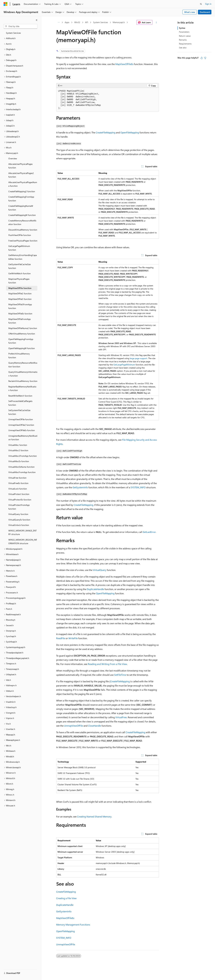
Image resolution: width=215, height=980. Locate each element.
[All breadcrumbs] (59, 22)
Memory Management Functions (73, 925)
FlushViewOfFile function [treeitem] (20, 235)
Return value (185, 36)
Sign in (208, 4)
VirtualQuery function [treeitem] (18, 514)
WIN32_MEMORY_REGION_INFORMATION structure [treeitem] (23, 542)
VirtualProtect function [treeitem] (19, 494)
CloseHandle (95, 726)
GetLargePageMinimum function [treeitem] (19, 248)
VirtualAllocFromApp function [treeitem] (22, 472)
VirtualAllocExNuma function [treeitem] (21, 467)
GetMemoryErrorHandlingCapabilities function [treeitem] (23, 257)
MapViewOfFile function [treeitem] (20, 288)
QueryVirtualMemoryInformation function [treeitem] (23, 374)
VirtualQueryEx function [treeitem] (19, 520)
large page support (139, 358)
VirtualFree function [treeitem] (17, 478)
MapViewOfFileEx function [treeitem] (20, 314)
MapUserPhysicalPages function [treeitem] (19, 281)
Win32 (77, 22)
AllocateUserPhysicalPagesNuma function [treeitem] (23, 184)
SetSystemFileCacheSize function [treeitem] (19, 412)
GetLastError (149, 532)
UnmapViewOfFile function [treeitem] (21, 419)
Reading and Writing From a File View (107, 664)
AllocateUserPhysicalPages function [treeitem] (20, 166)
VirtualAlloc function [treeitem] (18, 445)
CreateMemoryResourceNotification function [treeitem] (22, 222)
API (87, 22)
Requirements (185, 44)
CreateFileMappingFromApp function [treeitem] (21, 199)
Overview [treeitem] (13, 158)
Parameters (184, 32)
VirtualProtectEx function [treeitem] (20, 500)
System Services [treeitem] (13, 33)
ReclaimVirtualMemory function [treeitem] (23, 381)
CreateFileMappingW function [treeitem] (22, 215)
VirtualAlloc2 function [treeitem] (18, 450)
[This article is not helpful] (205, 58)
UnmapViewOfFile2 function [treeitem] (21, 425)
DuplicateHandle (95, 589)
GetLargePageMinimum (124, 365)
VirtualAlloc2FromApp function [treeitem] (23, 456)
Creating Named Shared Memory (94, 816)
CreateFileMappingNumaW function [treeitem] (21, 208)
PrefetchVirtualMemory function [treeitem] (19, 356)
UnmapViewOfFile (74, 726)
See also (183, 48)
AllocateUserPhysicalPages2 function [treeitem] (21, 175)
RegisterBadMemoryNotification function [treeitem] (22, 388)
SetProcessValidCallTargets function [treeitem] (20, 403)
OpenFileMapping (130, 132)
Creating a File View (66, 898)
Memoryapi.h (119, 22)
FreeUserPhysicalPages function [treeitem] (23, 241)
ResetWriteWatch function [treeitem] (20, 396)
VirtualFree (121, 717)
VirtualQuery (100, 570)
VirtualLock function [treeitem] (18, 489)
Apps (67, 22)
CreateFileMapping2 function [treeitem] (22, 191)
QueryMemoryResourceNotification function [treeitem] (23, 365)
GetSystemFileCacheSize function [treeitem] (19, 266)
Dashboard (205, 12)
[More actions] (156, 22)
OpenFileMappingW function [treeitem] (22, 348)
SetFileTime (120, 675)
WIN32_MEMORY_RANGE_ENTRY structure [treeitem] (22, 532)
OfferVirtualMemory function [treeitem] (22, 334)
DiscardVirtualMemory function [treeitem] (23, 230)
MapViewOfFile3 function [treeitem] (20, 299)
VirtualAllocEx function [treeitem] (19, 461)
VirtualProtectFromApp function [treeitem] (19, 507)
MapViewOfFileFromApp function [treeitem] (19, 321)
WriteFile (73, 638)
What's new (190, 12)
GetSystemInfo (80, 487)
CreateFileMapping (106, 132)
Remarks (183, 40)
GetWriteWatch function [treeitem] (19, 273)
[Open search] (201, 4)
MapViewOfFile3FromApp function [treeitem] (20, 306)
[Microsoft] (6, 4)
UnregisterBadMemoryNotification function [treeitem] (23, 438)
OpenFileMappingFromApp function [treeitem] (21, 341)
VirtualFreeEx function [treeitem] (18, 483)
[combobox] (20, 26)
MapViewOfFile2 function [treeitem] (20, 293)
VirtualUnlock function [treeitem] (19, 525)
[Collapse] (37, 20)
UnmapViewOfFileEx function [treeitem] (22, 430)
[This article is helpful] (202, 58)
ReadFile (61, 638)
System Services (100, 22)
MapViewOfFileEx (124, 64)
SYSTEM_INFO (138, 487)
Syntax (182, 28)
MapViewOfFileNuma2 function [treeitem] (23, 328)
